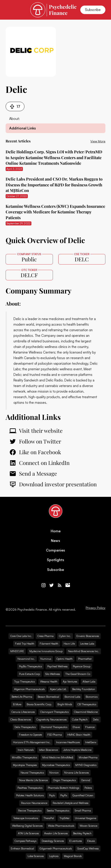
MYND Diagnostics (86, 765)
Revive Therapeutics (30, 811)
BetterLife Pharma (22, 697)
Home (56, 531)
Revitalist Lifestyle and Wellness (71, 803)
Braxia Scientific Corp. (39, 704)
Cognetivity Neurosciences (51, 719)
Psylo (52, 795)
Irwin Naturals (26, 750)
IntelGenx (91, 742)
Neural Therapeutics (32, 773)
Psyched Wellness (57, 666)
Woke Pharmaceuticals (61, 826)
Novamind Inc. (26, 659)
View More (98, 141)
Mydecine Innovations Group (46, 651)
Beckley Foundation (84, 689)
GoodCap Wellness (88, 848)
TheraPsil (49, 818)
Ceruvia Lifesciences (23, 712)
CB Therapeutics (87, 704)
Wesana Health (49, 682)
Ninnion (54, 773)
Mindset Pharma (88, 757)
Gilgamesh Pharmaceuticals (56, 848)
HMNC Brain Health (79, 735)
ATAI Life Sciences (28, 833)
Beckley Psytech (82, 833)
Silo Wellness (53, 674)
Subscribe (93, 10)
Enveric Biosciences (88, 636)
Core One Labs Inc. (21, 636)
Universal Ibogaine (86, 818)
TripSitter (64, 818)
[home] (53, 10)
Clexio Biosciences (21, 719)
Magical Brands (73, 856)
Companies (55, 550)
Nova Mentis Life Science (33, 780)
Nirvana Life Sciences (76, 773)
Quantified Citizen (83, 795)
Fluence (90, 727)
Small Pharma (83, 811)
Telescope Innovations (26, 818)
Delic (17, 319)
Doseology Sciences (53, 841)
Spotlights (55, 560)
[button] (8, 10)
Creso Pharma (46, 636)
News (55, 541)
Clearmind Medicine (86, 712)
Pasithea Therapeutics (30, 788)
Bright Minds (65, 704)
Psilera (88, 788)
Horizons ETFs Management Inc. (32, 742)
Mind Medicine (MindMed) (58, 757)
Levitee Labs (87, 644)
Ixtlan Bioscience (48, 750)
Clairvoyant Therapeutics (54, 712)
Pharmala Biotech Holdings (63, 788)
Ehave (76, 727)
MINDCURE (17, 651)
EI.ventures (76, 841)
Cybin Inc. (65, 636)
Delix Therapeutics (25, 727)
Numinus (46, 659)
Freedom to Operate (30, 735)
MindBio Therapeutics (24, 757)
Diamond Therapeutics (54, 727)
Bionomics (92, 697)
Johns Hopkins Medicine (77, 750)
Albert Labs (89, 682)
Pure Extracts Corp (29, 674)
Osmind (86, 780)
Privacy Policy (96, 608)
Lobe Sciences (36, 856)
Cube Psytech (80, 719)
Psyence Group (82, 666)
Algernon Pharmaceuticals (29, 689)
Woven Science (88, 826)
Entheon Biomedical (22, 848)
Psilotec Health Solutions (30, 795)
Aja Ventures (70, 682)
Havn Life (69, 644)
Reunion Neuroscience (34, 803)
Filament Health (49, 644)
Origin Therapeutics (64, 780)
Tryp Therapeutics (24, 682)
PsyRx (64, 795)
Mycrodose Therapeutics (56, 765)
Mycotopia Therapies (25, 765)
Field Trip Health (25, 644)
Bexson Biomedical (48, 697)
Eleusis (91, 841)
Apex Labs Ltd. (58, 689)
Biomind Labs (72, 697)
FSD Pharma (55, 735)
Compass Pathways (25, 841)
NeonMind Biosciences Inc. (84, 651)
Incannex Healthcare (68, 742)
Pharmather (85, 659)
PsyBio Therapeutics (30, 666)
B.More (17, 704)
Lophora (54, 856)
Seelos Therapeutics (58, 811)
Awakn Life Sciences (56, 833)
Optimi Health (65, 659)
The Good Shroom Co (78, 674)
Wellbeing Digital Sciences (27, 826)
